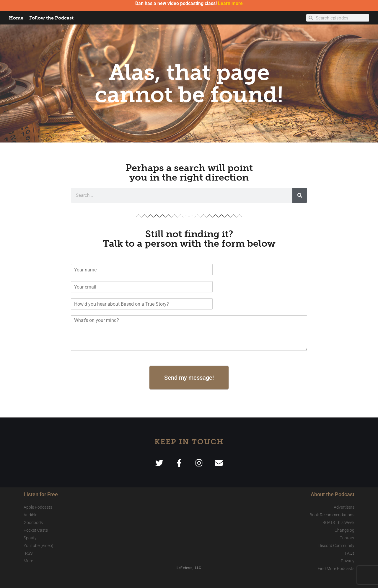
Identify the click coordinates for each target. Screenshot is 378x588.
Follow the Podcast (51, 18)
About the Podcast (333, 494)
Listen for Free (41, 494)
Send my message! (189, 378)
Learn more (230, 3)
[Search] (300, 195)
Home (16, 18)
